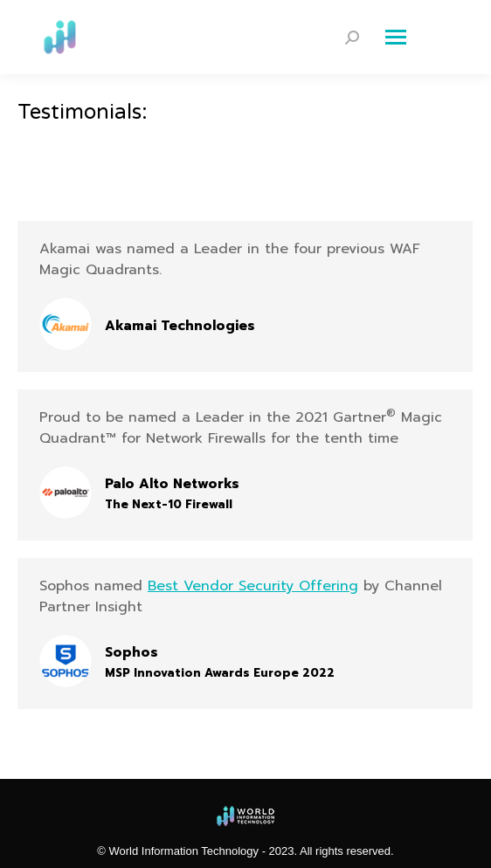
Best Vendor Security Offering (253, 586)
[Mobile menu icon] (421, 38)
